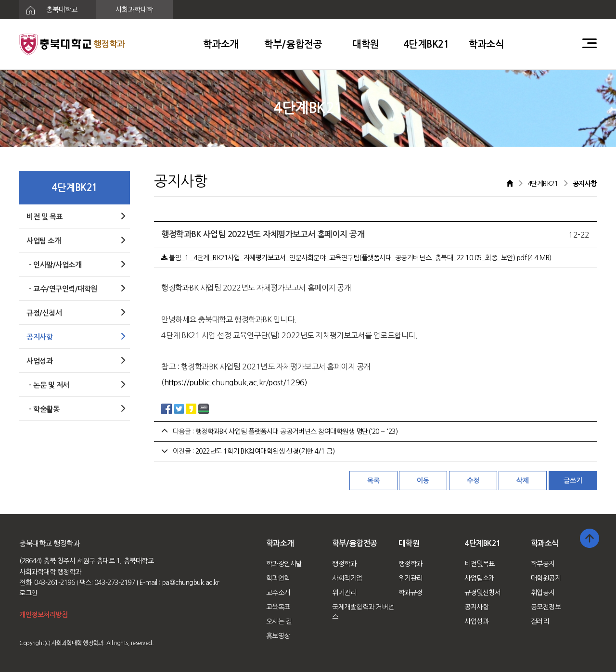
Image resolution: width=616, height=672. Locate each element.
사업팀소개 (480, 578)
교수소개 (278, 593)
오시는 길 (279, 621)
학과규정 (411, 593)
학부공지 (543, 564)
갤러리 (540, 621)
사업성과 (476, 621)
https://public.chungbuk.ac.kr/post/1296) (236, 382)
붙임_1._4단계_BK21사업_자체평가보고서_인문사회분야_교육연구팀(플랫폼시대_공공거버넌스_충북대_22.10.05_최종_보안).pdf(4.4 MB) (356, 258)
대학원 (366, 44)
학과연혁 (278, 578)
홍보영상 (278, 636)
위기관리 (344, 593)
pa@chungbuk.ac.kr (191, 583)
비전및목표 (480, 564)
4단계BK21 (426, 44)
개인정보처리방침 (43, 615)
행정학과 (344, 564)
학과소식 (487, 44)
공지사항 (476, 607)
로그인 (28, 593)
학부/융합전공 (293, 44)
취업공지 (543, 593)
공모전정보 (546, 607)
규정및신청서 (482, 593)
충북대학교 (48, 10)
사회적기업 (347, 578)
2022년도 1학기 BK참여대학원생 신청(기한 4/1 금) (265, 451)
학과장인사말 (284, 564)
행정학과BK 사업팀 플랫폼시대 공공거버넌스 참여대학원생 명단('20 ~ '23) (297, 431)
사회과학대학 (134, 10)
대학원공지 (546, 578)
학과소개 (221, 44)
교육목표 (278, 607)
